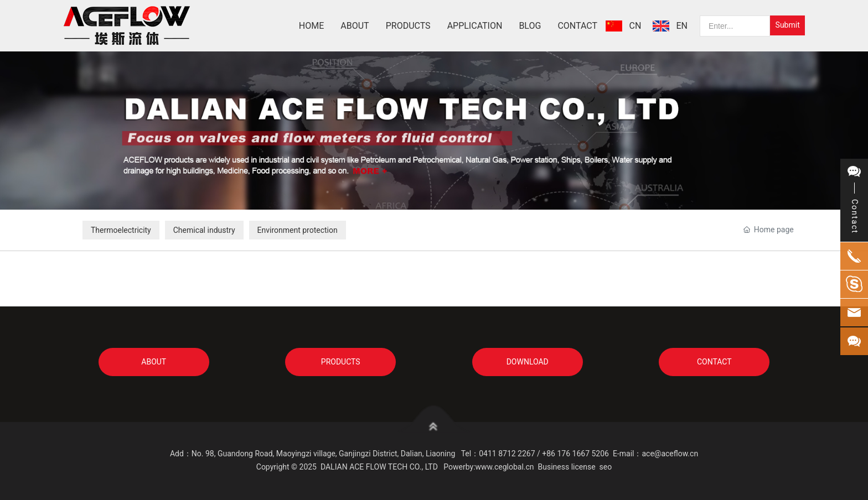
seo (606, 467)
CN (635, 26)
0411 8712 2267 (507, 454)
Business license (567, 467)
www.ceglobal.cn (505, 467)
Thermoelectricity (121, 230)
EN (682, 26)
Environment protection (298, 230)
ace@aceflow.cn (670, 454)
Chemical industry (204, 230)
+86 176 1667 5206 (575, 454)
